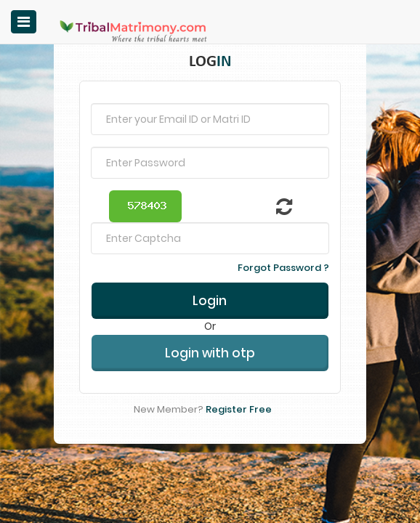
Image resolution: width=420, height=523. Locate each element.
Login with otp (210, 328)
